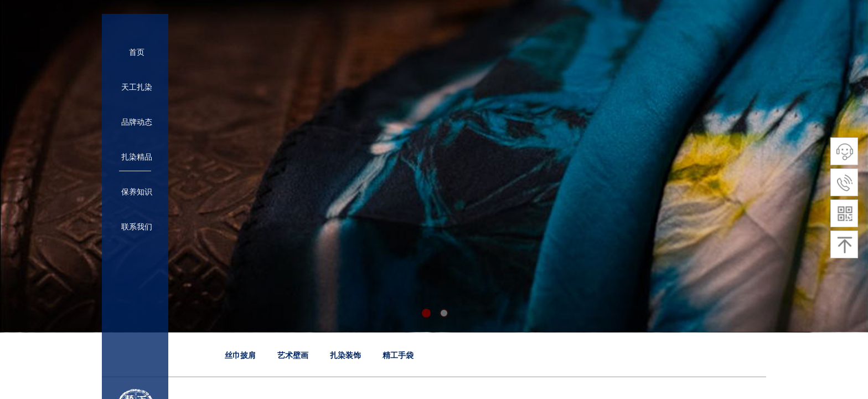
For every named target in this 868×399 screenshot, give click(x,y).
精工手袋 (398, 355)
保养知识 (137, 192)
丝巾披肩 (240, 355)
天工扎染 (137, 87)
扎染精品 (137, 157)
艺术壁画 (293, 355)
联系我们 (137, 227)
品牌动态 (137, 122)
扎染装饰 (345, 355)
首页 (137, 52)
